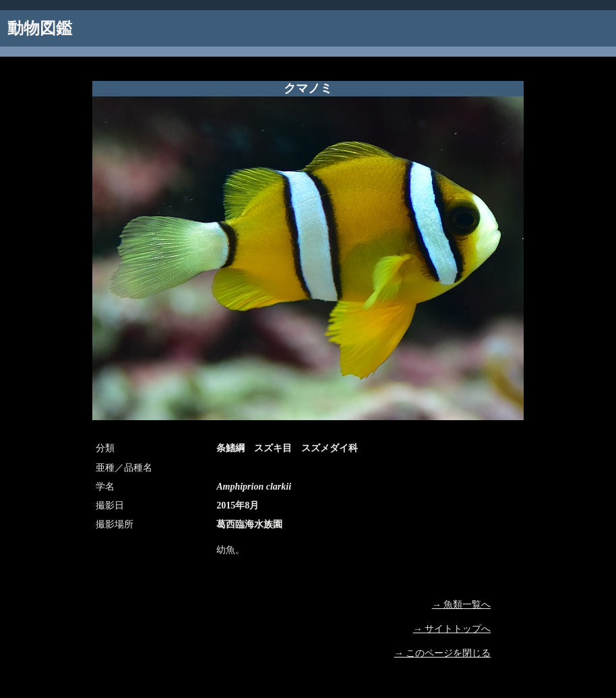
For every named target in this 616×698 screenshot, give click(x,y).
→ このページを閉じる (443, 653)
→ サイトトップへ (452, 629)
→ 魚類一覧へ (462, 605)
